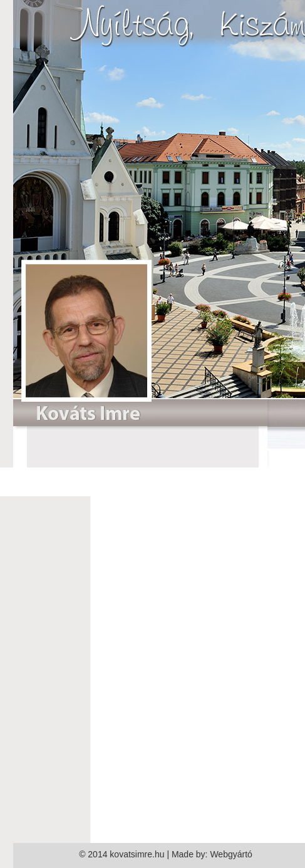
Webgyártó (231, 854)
